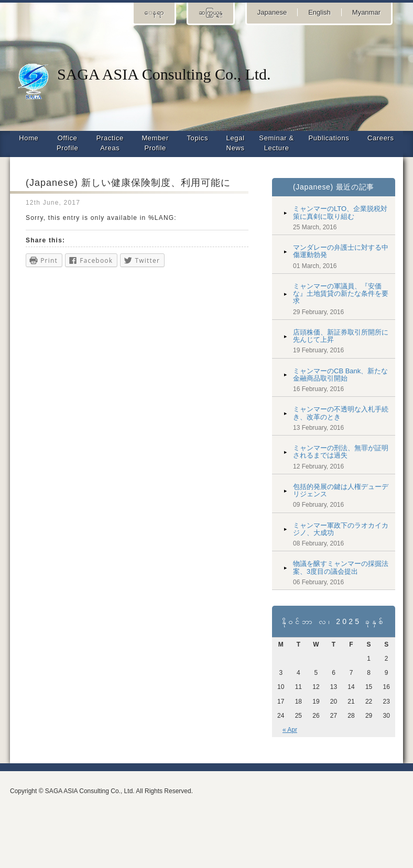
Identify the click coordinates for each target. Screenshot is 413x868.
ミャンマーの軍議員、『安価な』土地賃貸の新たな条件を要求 (341, 294)
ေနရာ (154, 12)
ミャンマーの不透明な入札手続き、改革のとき (341, 413)
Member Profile (155, 143)
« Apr (290, 730)
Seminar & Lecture (276, 143)
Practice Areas (110, 143)
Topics (197, 138)
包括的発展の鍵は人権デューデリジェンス (341, 490)
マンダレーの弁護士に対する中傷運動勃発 (341, 251)
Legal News (236, 143)
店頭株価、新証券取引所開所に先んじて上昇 (341, 336)
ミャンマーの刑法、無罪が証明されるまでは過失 (341, 452)
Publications (329, 138)
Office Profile (67, 143)
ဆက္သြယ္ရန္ (211, 12)
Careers (381, 138)
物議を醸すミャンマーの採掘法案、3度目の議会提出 (341, 567)
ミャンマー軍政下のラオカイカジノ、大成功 (341, 529)
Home (29, 138)
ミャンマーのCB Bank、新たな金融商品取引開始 (340, 375)
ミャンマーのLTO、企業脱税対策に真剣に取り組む (340, 212)
